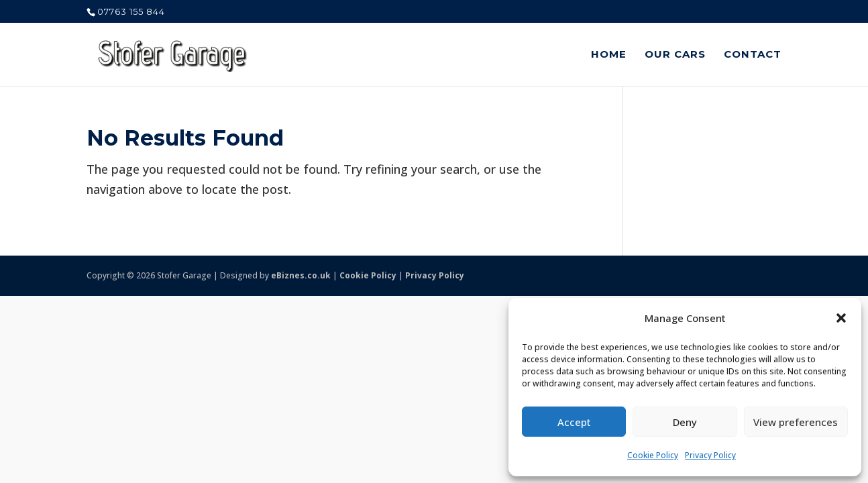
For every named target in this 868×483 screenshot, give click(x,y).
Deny (685, 422)
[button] (841, 318)
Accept (574, 422)
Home (609, 55)
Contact (753, 55)
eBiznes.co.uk (301, 275)
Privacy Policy (710, 455)
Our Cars (675, 55)
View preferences (796, 422)
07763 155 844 (131, 11)
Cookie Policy (653, 455)
